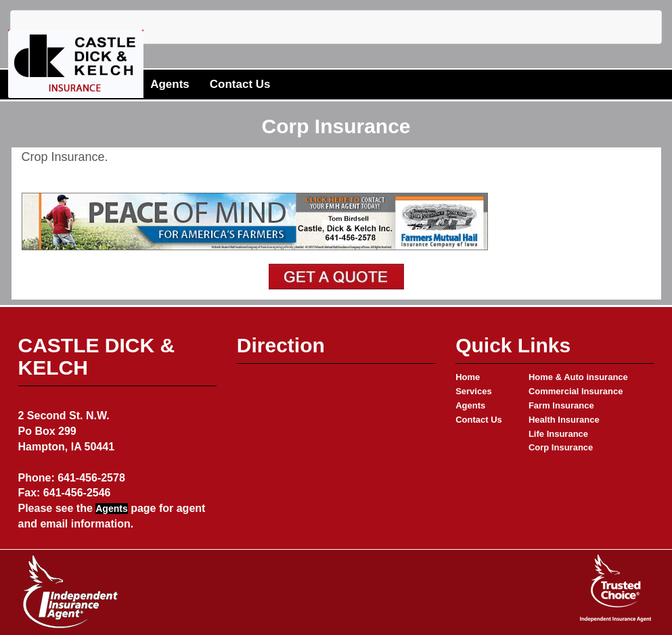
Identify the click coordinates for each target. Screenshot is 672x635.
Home (468, 377)
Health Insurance (564, 420)
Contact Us (240, 84)
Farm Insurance (561, 405)
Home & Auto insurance (578, 377)
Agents (170, 84)
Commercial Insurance (576, 391)
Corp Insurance (561, 447)
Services (474, 391)
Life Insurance (558, 434)
